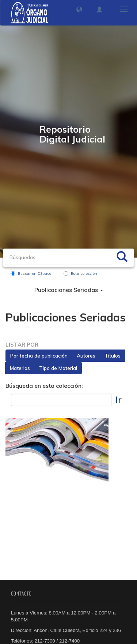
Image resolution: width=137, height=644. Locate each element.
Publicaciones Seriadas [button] (69, 290)
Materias (20, 368)
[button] (79, 9)
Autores (86, 356)
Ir (119, 400)
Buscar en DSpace (31, 274)
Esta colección (80, 274)
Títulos (113, 356)
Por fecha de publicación (39, 356)
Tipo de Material (58, 368)
